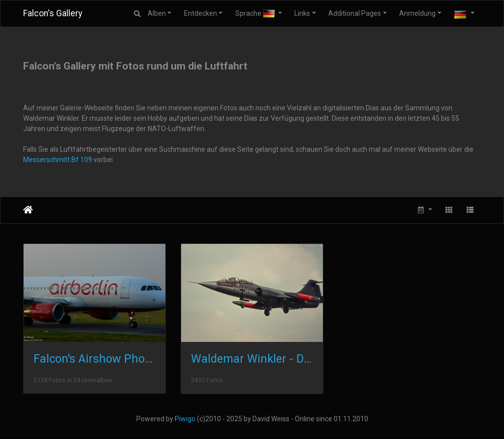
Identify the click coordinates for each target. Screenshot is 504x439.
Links (302, 13)
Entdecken (201, 13)
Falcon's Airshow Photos (97, 359)
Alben (157, 13)
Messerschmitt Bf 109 (58, 160)
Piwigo (185, 419)
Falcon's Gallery (53, 13)
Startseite (28, 210)
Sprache (256, 14)
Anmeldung (417, 13)
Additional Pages (355, 13)
